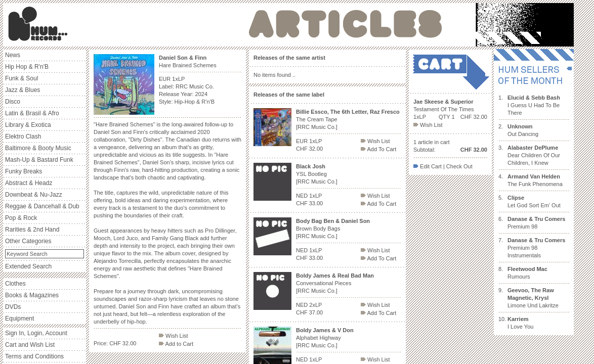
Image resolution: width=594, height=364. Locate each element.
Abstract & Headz (29, 183)
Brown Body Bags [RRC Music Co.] (333, 229)
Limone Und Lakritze (533, 298)
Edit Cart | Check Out (443, 166)
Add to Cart (176, 344)
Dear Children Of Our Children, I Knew (534, 155)
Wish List (174, 336)
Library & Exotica (28, 125)
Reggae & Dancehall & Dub (42, 206)
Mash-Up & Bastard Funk (39, 160)
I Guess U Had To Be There (534, 105)
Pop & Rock (21, 218)
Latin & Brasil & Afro (32, 113)
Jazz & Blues (23, 90)
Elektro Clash (23, 136)
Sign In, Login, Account (36, 333)
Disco (13, 102)
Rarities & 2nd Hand (32, 230)
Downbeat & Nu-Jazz (34, 195)
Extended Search (28, 266)
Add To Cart (378, 149)
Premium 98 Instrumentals (536, 248)
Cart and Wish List (30, 345)
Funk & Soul (22, 78)
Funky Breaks (24, 171)
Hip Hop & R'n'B (27, 67)
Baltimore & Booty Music (38, 148)
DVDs (13, 307)
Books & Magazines (32, 295)
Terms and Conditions (34, 356)
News (13, 55)
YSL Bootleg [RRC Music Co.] (317, 174)
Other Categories (28, 241)
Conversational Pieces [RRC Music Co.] (335, 283)
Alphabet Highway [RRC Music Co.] (325, 338)
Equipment (19, 318)
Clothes (15, 284)
